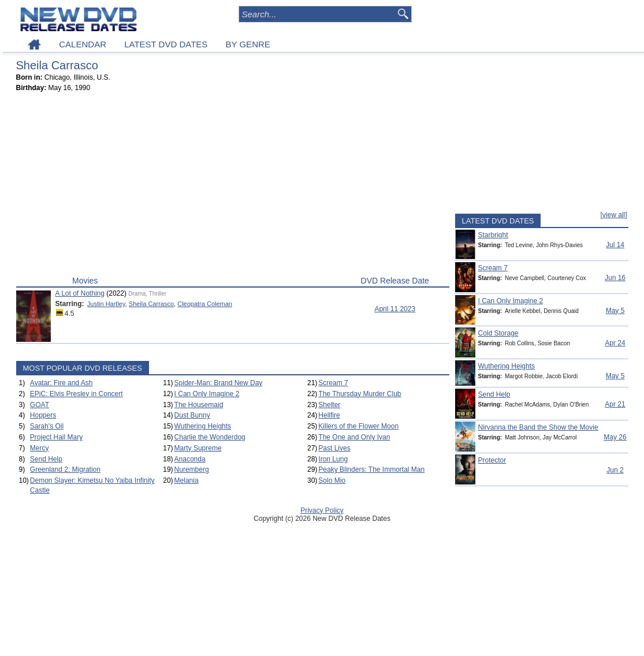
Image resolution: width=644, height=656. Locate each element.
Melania (187, 480)
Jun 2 (615, 470)
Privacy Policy (322, 510)
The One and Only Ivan (354, 437)
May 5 (615, 311)
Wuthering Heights (203, 426)
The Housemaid (199, 405)
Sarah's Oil (47, 426)
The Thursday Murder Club (360, 394)
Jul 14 (615, 245)
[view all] (613, 215)
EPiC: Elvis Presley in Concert (77, 394)
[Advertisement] (233, 187)
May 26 (615, 437)
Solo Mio (332, 480)
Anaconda (190, 459)
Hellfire (329, 415)
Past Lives (334, 448)
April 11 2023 (395, 309)
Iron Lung (333, 459)
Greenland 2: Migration (65, 469)
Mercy (40, 448)
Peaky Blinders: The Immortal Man (371, 469)
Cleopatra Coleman (205, 304)
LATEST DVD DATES (166, 44)
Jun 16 (615, 278)
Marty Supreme (198, 448)
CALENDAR (83, 44)
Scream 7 (333, 383)
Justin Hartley (106, 304)
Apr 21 (615, 404)
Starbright (493, 235)
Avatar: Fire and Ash (62, 383)
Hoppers (43, 415)
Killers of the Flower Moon (358, 426)
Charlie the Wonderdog (210, 437)
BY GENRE (248, 44)
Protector (492, 460)
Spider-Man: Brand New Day (219, 383)
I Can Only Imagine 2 (207, 394)
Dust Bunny (192, 415)
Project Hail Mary (56, 437)
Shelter (329, 405)
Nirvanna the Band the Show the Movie (538, 427)
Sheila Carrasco (151, 304)
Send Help (46, 459)
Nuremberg (192, 469)
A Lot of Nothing (80, 293)
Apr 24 (615, 343)
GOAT (40, 405)
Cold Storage (498, 333)
